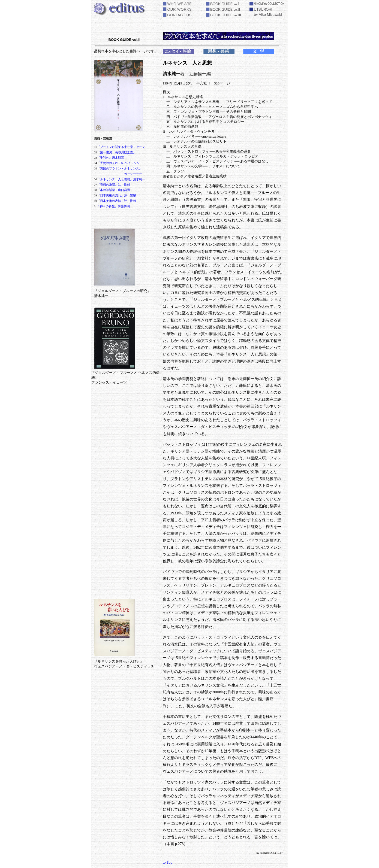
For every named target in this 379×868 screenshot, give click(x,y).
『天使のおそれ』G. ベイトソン (118, 163)
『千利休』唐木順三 (111, 157)
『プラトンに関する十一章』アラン (121, 147)
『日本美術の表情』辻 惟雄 (117, 201)
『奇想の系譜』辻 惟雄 (114, 184)
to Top (168, 862)
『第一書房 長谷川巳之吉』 (117, 152)
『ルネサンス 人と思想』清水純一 (121, 179)
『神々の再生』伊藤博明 (113, 206)
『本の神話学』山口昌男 (114, 190)
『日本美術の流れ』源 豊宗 (117, 195)
